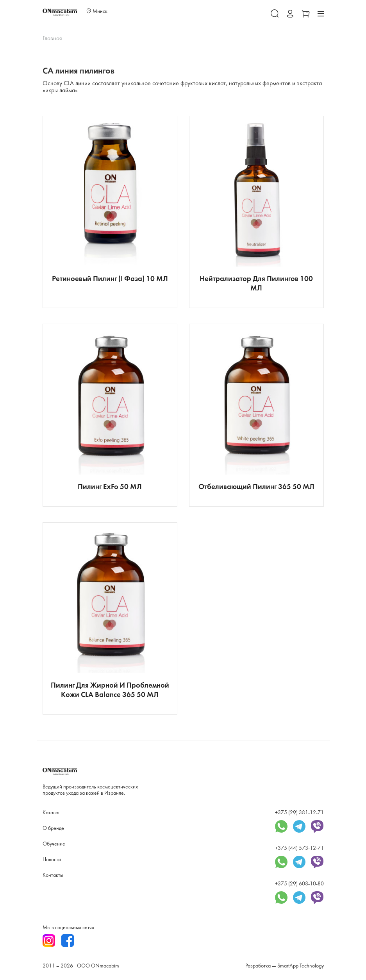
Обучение (54, 844)
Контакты (53, 875)
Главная (52, 39)
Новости (52, 860)
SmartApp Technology (301, 966)
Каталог (51, 813)
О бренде (53, 829)
